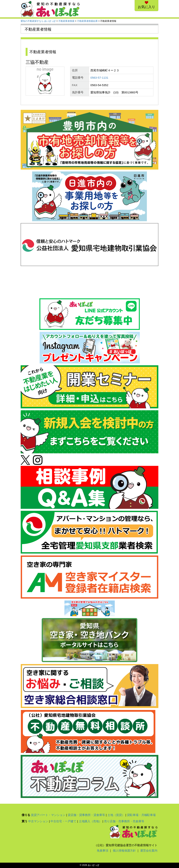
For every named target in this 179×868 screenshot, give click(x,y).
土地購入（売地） (90, 821)
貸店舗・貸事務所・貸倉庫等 (86, 815)
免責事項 (103, 850)
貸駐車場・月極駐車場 (141, 815)
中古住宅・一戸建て (63, 821)
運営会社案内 (149, 850)
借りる (26, 815)
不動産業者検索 (66, 21)
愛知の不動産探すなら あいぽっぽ (38, 21)
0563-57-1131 (99, 78)
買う (24, 821)
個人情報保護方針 (124, 850)
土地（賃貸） (116, 815)
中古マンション (38, 821)
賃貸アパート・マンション (48, 815)
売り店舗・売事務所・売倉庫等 (124, 821)
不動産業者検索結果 (87, 21)
